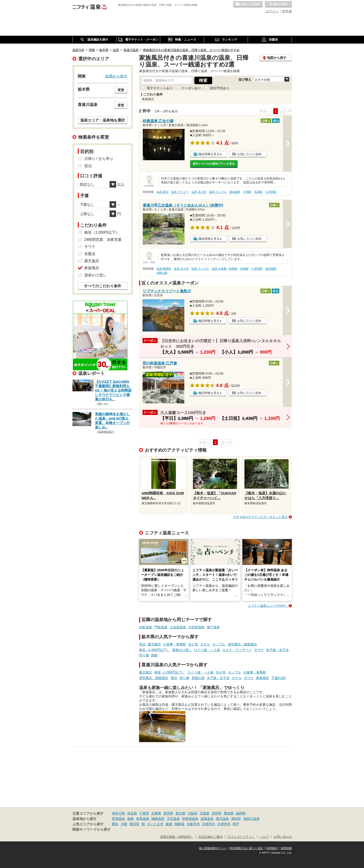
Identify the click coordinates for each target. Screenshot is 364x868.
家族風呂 (263, 678)
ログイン (272, 11)
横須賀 (134, 824)
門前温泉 (161, 627)
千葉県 (144, 813)
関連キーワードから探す (92, 830)
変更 (121, 90)
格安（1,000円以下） (154, 650)
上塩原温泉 (178, 627)
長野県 (217, 813)
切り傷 (144, 655)
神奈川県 (118, 813)
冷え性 (193, 644)
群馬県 (168, 813)
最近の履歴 (278, 4)
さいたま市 (155, 824)
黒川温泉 (222, 819)
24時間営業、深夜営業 (103, 240)
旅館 (154, 655)
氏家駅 (258, 192)
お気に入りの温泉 (248, 4)
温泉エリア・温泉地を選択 (103, 120)
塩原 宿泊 (162, 192)
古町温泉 (146, 627)
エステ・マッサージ (237, 650)
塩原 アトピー (180, 192)
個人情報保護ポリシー (213, 848)
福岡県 (241, 813)
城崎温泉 (158, 819)
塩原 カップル (218, 192)
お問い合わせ (283, 837)
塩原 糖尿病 (164, 269)
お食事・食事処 (175, 644)
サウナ (259, 650)
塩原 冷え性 (199, 192)
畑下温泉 (213, 627)
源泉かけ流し (182, 650)
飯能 (169, 824)
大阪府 (192, 813)
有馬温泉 (143, 819)
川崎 (124, 824)
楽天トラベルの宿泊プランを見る (214, 164)
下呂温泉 (173, 819)
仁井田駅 (271, 192)
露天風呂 (154, 644)
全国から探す (116, 76)
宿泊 (142, 644)
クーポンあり (191, 88)
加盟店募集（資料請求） (177, 837)
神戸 (236, 824)
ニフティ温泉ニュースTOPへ (268, 606)
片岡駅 (247, 192)
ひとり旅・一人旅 (207, 650)
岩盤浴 (90, 254)
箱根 (130, 819)
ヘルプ (264, 837)
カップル (219, 644)
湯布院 (236, 819)
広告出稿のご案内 (211, 837)
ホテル (205, 644)
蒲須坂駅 (235, 192)
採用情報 (286, 848)
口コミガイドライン (241, 837)
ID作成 (287, 11)
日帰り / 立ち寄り (99, 159)
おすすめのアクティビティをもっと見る (260, 517)
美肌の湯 (198, 678)
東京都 (180, 813)
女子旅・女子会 (277, 650)
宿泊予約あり (220, 88)
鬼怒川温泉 (251, 819)
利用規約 (272, 848)
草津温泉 (118, 819)
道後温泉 (207, 819)
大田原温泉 (196, 627)
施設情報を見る (209, 154)
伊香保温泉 (190, 819)
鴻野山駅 (162, 273)
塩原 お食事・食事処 (225, 269)
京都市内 (208, 824)
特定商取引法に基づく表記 (247, 848)
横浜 (115, 824)
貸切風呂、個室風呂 (242, 644)
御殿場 (179, 824)
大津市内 (224, 824)
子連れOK (279, 678)
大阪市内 (193, 824)
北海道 (205, 813)
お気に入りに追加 (249, 154)
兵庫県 (156, 813)
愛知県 (229, 813)
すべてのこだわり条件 (103, 286)
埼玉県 (132, 813)
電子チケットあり (160, 88)
